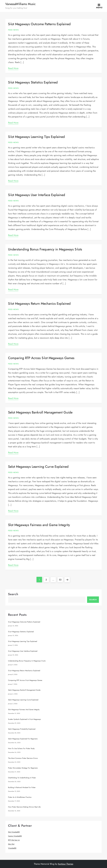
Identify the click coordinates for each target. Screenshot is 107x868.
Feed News (13, 30)
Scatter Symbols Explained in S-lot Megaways (24, 719)
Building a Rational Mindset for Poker (22, 787)
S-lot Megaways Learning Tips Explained (36, 137)
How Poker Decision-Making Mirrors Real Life (24, 807)
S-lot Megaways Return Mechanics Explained (39, 304)
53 (61, 579)
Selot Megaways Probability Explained (22, 729)
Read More (13, 68)
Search (13, 594)
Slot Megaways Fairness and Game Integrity (39, 525)
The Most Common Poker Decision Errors (23, 758)
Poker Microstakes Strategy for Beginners (23, 768)
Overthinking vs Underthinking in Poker (22, 778)
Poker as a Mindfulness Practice (20, 797)
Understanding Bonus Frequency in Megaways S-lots (45, 249)
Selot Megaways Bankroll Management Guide (40, 412)
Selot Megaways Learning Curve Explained (38, 467)
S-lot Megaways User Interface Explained (37, 195)
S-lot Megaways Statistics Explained (33, 82)
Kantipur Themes (66, 864)
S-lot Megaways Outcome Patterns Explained (39, 24)
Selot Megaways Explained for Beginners (23, 739)
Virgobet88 (12, 848)
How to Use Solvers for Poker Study (21, 748)
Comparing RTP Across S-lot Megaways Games (41, 358)
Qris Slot (11, 844)
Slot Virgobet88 (14, 832)
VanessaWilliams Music (20, 4)
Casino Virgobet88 (15, 836)
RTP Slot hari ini (14, 840)
